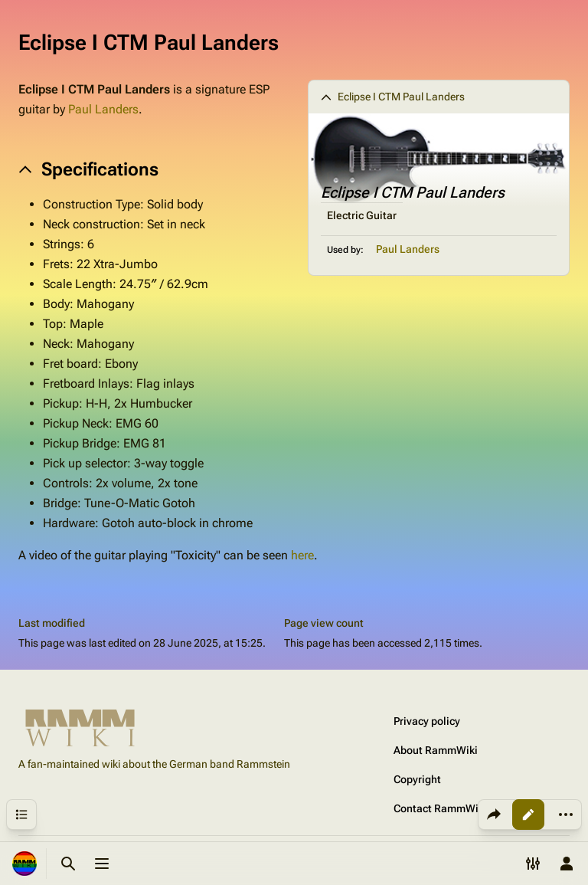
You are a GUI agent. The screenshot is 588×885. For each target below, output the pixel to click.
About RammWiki (436, 750)
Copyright (417, 779)
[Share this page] (494, 815)
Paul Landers (408, 249)
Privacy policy (427, 721)
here (302, 555)
